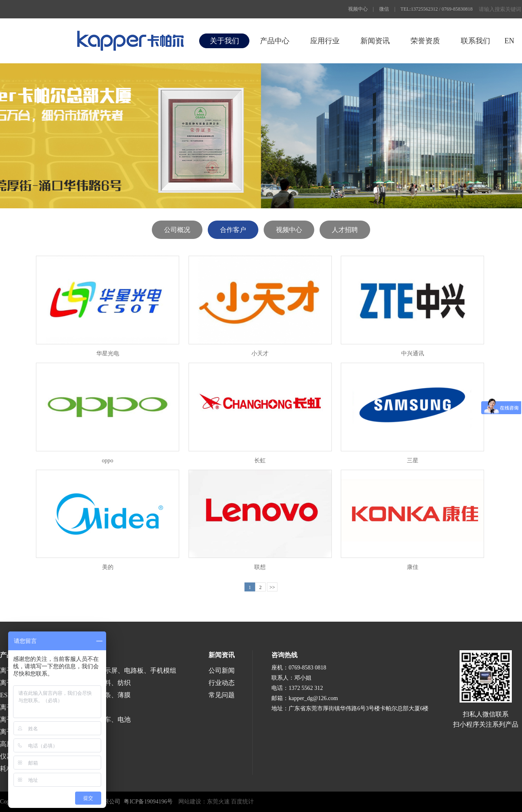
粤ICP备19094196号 (148, 802)
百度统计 (242, 802)
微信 (384, 9)
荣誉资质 (425, 41)
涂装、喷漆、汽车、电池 (95, 719)
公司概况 (177, 230)
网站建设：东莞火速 (204, 802)
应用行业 (325, 41)
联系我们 (475, 41)
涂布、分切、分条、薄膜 (95, 695)
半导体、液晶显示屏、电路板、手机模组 (118, 670)
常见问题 (222, 695)
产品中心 (275, 41)
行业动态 (222, 683)
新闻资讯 (375, 41)
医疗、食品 (75, 707)
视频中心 (358, 9)
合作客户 (233, 230)
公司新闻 (222, 670)
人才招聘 (345, 230)
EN (509, 41)
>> (272, 587)
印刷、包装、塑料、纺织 (95, 683)
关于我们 (224, 41)
